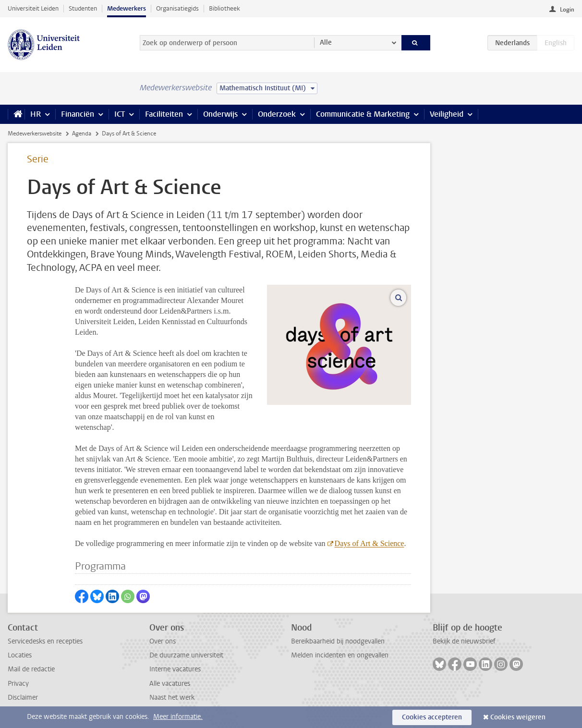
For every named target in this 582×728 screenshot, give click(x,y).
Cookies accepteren (432, 717)
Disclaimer (23, 698)
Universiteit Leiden (33, 8)
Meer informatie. (178, 717)
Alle (326, 42)
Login (567, 10)
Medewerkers (127, 8)
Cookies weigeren (518, 717)
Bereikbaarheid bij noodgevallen (338, 641)
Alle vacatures (170, 684)
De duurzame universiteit (186, 655)
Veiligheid (447, 114)
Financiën (78, 114)
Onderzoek (277, 114)
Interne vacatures (175, 669)
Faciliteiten (164, 114)
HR (36, 114)
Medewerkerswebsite (35, 133)
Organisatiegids (177, 8)
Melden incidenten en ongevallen (340, 655)
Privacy (18, 684)
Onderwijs (220, 114)
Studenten (83, 8)
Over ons (163, 641)
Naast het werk (172, 698)
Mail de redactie (31, 669)
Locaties (20, 655)
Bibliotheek (224, 8)
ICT (120, 114)
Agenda (82, 133)
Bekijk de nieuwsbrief (464, 641)
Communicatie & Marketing (363, 114)
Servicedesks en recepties (45, 641)
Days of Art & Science (370, 543)
